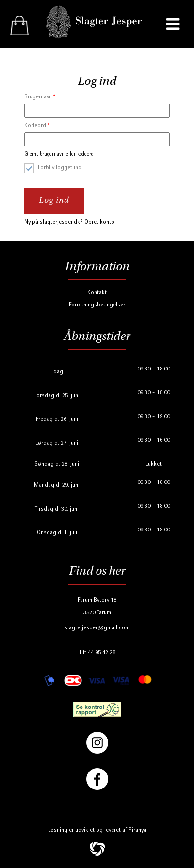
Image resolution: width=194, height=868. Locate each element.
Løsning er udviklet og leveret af (97, 830)
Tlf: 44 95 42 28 (97, 653)
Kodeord (37, 126)
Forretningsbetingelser (97, 305)
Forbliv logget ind (60, 168)
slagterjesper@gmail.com (97, 628)
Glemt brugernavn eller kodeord (59, 154)
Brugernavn (40, 97)
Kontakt (97, 293)
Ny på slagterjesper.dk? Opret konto (69, 222)
